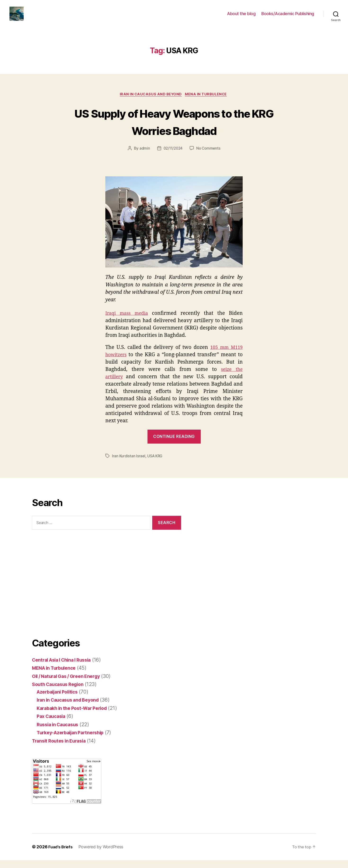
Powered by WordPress (103, 855)
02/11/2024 (172, 156)
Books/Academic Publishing (288, 17)
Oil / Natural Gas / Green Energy (69, 684)
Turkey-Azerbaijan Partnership (73, 740)
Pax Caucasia (53, 724)
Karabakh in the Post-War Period (75, 716)
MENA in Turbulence (208, 102)
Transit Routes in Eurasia (61, 748)
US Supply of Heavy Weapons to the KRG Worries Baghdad (174, 129)
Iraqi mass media (128, 321)
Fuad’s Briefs (61, 855)
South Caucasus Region (60, 692)
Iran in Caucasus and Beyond (150, 102)
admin (144, 156)
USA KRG (155, 464)
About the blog (241, 17)
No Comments (209, 156)
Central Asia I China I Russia (65, 667)
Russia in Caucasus (60, 732)
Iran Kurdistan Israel (129, 464)
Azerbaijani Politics (60, 699)
